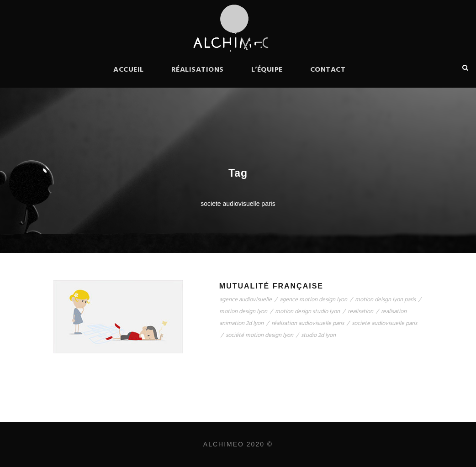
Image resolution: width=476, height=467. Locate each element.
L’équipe (267, 70)
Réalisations (198, 70)
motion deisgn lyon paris (385, 300)
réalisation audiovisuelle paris (308, 323)
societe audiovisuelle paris (384, 323)
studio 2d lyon (318, 335)
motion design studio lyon (307, 312)
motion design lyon (243, 312)
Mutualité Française (271, 286)
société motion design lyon (259, 335)
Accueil (129, 70)
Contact (328, 70)
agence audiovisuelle (246, 300)
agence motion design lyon (313, 300)
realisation (360, 312)
